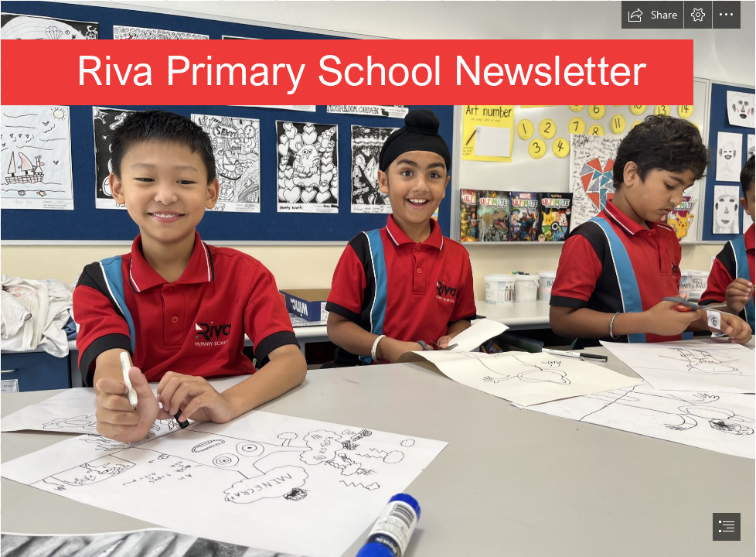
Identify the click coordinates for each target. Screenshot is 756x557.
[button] (652, 15)
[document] (378, 278)
